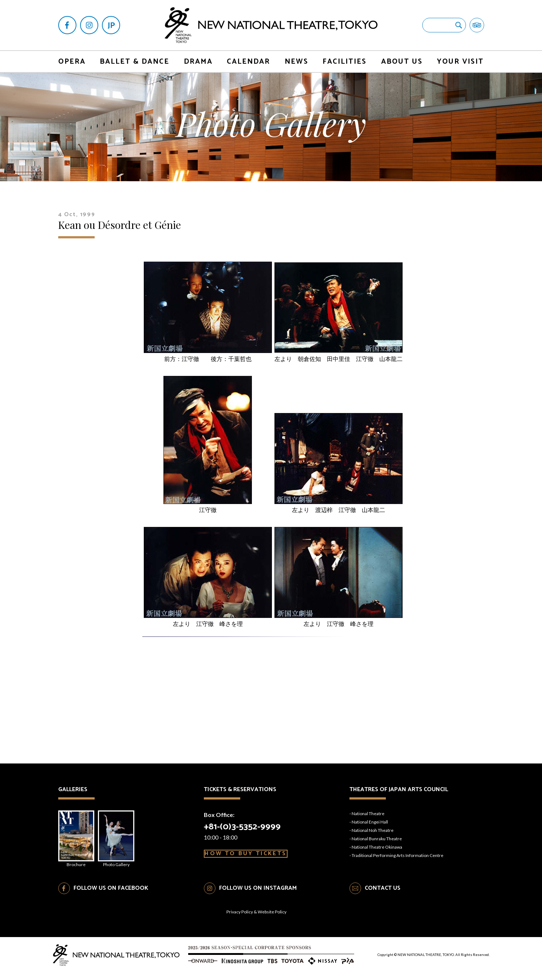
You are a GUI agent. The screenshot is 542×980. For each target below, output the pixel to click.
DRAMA (198, 62)
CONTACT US (383, 895)
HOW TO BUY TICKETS (253, 860)
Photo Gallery (124, 842)
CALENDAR (248, 62)
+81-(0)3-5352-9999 (248, 826)
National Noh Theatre (373, 830)
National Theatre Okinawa (377, 847)
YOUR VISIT (460, 62)
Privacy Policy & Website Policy (256, 919)
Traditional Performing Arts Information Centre (397, 855)
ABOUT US (402, 62)
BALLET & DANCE (134, 62)
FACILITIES (345, 62)
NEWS (296, 62)
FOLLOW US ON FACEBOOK (111, 895)
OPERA (72, 62)
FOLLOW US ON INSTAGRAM (258, 895)
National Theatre (368, 814)
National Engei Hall (370, 822)
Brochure (79, 842)
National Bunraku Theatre (377, 839)
